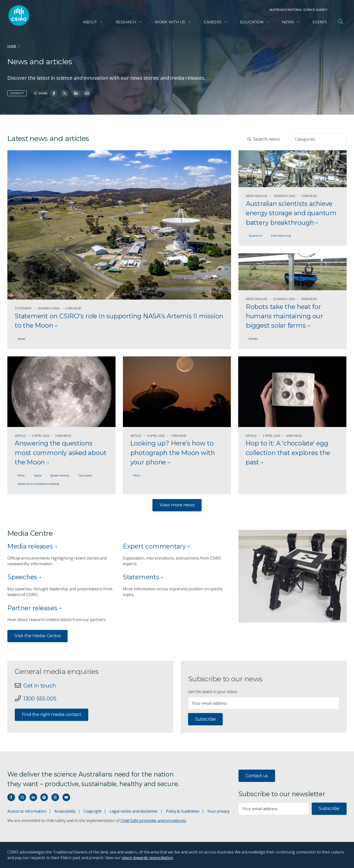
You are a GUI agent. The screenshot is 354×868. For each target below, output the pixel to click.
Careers (216, 23)
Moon (21, 475)
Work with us (173, 23)
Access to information (27, 811)
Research (129, 23)
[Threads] (55, 797)
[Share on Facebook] (54, 93)
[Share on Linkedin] (76, 93)
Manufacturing (281, 236)
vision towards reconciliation (147, 858)
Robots (253, 339)
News (291, 23)
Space (21, 339)
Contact (17, 93)
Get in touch (40, 685)
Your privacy (218, 811)
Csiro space (85, 475)
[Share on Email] (87, 93)
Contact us (257, 776)
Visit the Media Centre (37, 636)
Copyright (93, 811)
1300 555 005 (40, 699)
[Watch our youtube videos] (66, 797)
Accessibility (65, 811)
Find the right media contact (52, 715)
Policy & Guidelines (183, 811)
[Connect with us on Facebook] (11, 797)
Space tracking (60, 475)
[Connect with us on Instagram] (22, 797)
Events (320, 23)
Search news (264, 139)
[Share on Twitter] (65, 93)
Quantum (255, 236)
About (93, 23)
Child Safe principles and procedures (153, 821)
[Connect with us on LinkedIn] (33, 797)
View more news (177, 505)
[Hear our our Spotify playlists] (44, 797)
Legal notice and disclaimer (134, 811)
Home (12, 46)
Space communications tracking (38, 484)
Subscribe (205, 719)
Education (255, 23)
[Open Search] (340, 23)
